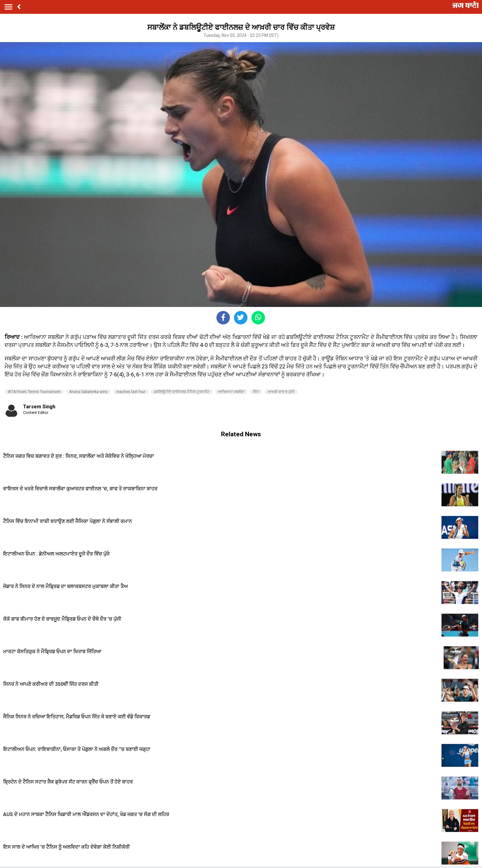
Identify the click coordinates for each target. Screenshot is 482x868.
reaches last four (131, 392)
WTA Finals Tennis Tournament (34, 392)
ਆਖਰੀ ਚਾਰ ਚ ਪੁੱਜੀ (281, 392)
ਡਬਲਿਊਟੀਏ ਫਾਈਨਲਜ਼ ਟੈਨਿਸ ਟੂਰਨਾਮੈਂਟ (182, 392)
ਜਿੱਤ (256, 392)
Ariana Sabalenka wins (88, 392)
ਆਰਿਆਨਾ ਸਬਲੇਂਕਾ (231, 392)
